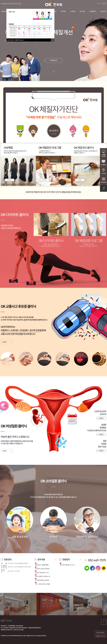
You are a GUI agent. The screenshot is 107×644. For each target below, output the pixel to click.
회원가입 (104, 3)
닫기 (53, 40)
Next (7, 238)
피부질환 (63, 11)
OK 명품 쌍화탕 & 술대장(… (43, 580)
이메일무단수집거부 (100, 636)
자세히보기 (32, 541)
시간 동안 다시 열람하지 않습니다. (16, 40)
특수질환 (82, 11)
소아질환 (73, 11)
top (104, 622)
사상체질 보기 (53, 60)
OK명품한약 (93, 11)
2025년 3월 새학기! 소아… (42, 572)
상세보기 (9, 180)
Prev (3, 238)
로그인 (99, 3)
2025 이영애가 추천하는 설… (43, 576)
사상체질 (3, 11)
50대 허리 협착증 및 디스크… (68, 565)
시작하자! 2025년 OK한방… (43, 569)
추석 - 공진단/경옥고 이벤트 (43, 584)
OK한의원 (54, 4)
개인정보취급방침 (100, 632)
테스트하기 (53, 131)
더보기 (56, 559)
